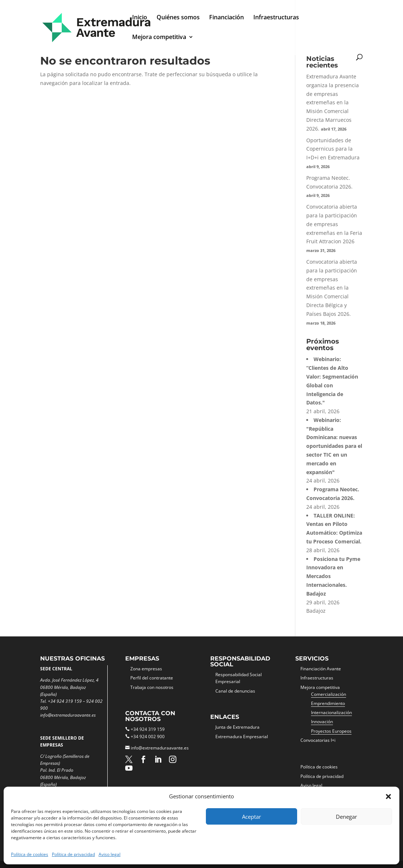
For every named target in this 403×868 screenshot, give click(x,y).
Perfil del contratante (152, 678)
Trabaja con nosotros (152, 687)
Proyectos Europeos (331, 731)
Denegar (346, 817)
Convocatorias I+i (318, 740)
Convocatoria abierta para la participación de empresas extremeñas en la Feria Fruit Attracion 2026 (334, 224)
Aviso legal (110, 854)
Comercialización (329, 694)
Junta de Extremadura (237, 727)
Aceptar (252, 817)
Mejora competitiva (159, 38)
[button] (388, 797)
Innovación (322, 722)
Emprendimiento (328, 703)
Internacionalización (331, 712)
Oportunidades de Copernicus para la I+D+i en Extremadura (333, 149)
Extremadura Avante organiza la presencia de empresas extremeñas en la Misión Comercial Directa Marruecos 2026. (333, 102)
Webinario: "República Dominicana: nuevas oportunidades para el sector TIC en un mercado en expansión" (334, 446)
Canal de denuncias (235, 691)
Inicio (140, 18)
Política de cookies (30, 854)
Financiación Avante (321, 669)
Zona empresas (146, 669)
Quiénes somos (178, 18)
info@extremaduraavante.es (160, 748)
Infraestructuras (276, 18)
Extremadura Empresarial (242, 737)
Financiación (227, 18)
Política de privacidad (73, 854)
